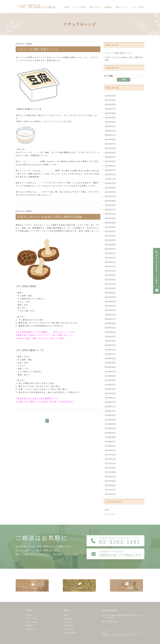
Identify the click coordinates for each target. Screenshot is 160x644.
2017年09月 (110, 468)
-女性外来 (67, 629)
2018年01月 (110, 450)
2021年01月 (110, 310)
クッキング (110, 514)
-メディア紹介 (31, 619)
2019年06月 (110, 376)
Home (67, 7)
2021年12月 (110, 262)
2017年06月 (110, 472)
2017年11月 (110, 459)
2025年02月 (110, 131)
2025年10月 (110, 96)
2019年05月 (110, 380)
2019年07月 (110, 372)
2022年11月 (110, 214)
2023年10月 (110, 183)
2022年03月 (110, 249)
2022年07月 (110, 231)
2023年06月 (110, 201)
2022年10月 (110, 218)
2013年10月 (110, 494)
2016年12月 (110, 477)
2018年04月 (110, 437)
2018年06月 (110, 429)
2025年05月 (110, 118)
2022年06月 (110, 236)
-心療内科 (67, 619)
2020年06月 (110, 323)
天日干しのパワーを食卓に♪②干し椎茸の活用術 (50, 217)
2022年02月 (110, 253)
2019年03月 (110, 389)
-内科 (66, 615)
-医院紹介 (29, 626)
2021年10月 (110, 271)
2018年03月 (110, 442)
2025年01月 (110, 135)
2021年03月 (110, 301)
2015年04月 (110, 481)
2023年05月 (110, 205)
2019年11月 (110, 354)
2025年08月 (110, 105)
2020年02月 (110, 341)
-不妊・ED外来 (70, 633)
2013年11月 (110, 490)
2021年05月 (110, 293)
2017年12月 (110, 455)
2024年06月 (110, 148)
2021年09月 (110, 275)
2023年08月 (110, 192)
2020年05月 (110, 328)
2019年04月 (110, 385)
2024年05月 (110, 153)
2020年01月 (110, 345)
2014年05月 (110, 485)
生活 (107, 510)
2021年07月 (110, 284)
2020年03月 (110, 336)
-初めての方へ (31, 629)
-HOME (29, 615)
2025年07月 (110, 109)
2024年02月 (110, 166)
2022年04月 (110, 245)
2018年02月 (110, 446)
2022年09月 (110, 223)
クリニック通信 (137, 7)
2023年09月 (110, 188)
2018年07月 (110, 424)
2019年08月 (110, 367)
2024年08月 (110, 140)
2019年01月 (110, 398)
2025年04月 (110, 122)
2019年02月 (110, 393)
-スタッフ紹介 (31, 622)
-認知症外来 (68, 626)
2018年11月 (110, 407)
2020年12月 (110, 315)
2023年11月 (110, 179)
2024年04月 (110, 157)
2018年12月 (110, 402)
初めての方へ (95, 7)
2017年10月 (110, 464)
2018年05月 (110, 433)
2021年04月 (110, 297)
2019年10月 (110, 358)
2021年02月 (110, 306)
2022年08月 (110, 227)
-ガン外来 (67, 622)
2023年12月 (110, 175)
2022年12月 (110, 210)
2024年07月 (110, 144)
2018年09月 (110, 415)
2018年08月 (110, 420)
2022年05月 (110, 240)
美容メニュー (121, 7)
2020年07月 (110, 319)
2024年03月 (110, 161)
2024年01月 (110, 170)
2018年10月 (110, 411)
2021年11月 (110, 266)
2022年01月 (110, 258)
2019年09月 (110, 363)
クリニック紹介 (80, 7)
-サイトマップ (108, 630)
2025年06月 (110, 113)
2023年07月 (110, 196)
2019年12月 (110, 350)
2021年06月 (110, 288)
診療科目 (108, 7)
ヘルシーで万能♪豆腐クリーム (38, 49)
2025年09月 (110, 100)
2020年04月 (110, 332)
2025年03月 (110, 126)
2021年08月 (110, 280)
